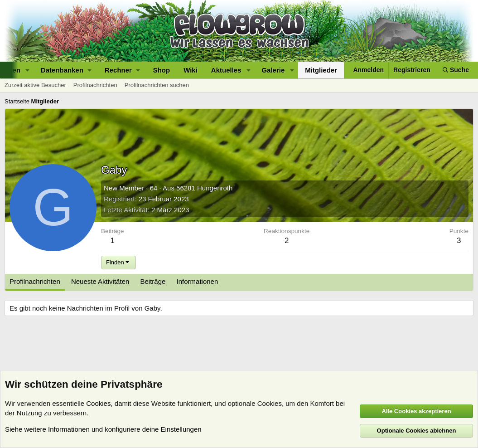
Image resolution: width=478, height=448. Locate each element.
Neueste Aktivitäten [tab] (100, 281)
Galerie (273, 70)
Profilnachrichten (95, 85)
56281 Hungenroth (204, 188)
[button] (28, 70)
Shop (162, 70)
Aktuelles (226, 70)
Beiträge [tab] (153, 281)
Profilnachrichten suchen (157, 85)
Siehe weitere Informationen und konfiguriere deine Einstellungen (103, 429)
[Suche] (456, 70)
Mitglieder (321, 70)
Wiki (191, 70)
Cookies (98, 403)
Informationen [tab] (198, 281)
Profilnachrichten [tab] (35, 281)
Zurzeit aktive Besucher (35, 85)
